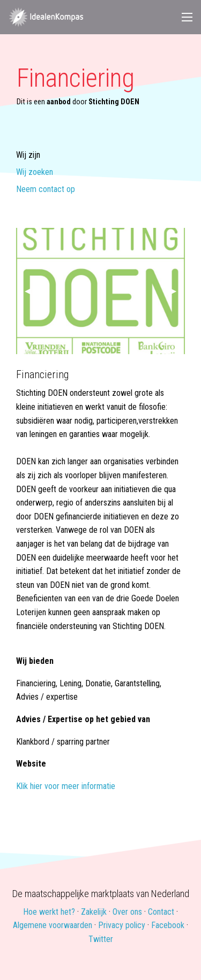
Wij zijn (28, 155)
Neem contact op (46, 190)
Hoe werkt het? (49, 912)
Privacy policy (122, 925)
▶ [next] (177, 291)
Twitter (101, 939)
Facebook (168, 925)
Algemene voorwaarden (53, 925)
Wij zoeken (35, 173)
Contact (161, 912)
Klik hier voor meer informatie (66, 786)
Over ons (127, 912)
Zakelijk (94, 912)
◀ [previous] (32, 291)
